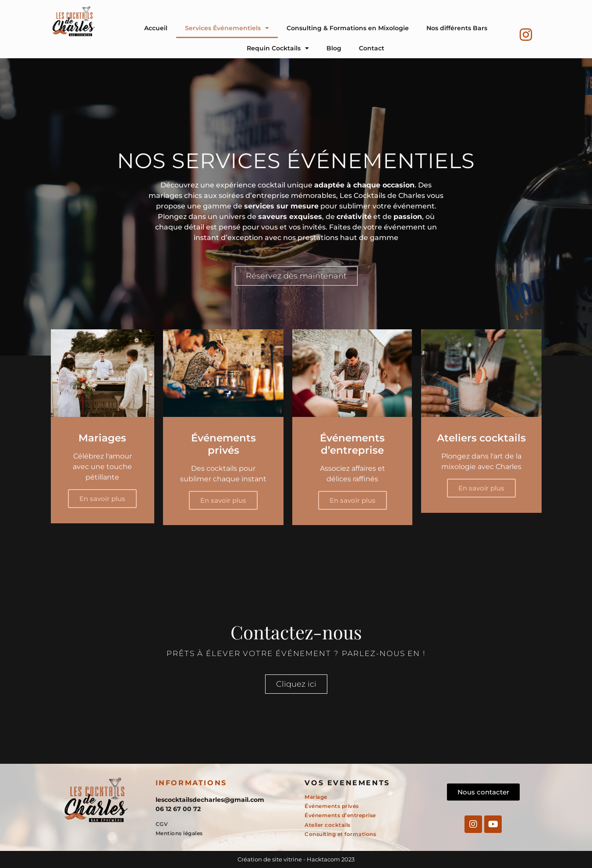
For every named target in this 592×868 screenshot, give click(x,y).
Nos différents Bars (457, 28)
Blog (334, 48)
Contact (372, 48)
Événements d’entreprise (340, 815)
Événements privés (332, 806)
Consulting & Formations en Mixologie (348, 28)
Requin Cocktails (278, 48)
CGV (162, 824)
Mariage (316, 797)
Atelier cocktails (328, 825)
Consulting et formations (340, 834)
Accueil (156, 28)
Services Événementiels (227, 28)
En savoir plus (102, 499)
